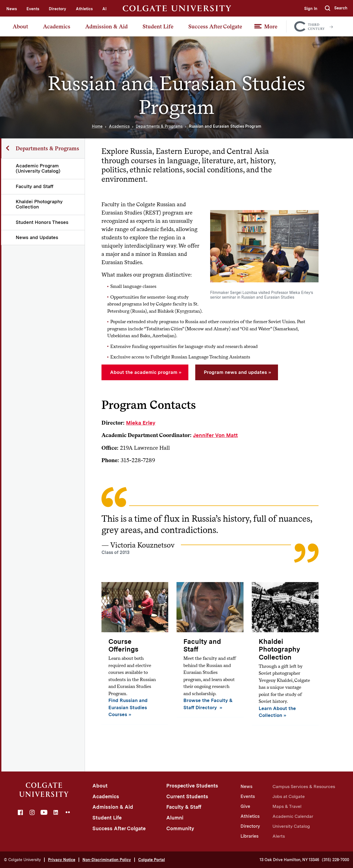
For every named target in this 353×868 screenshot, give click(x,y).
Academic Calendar (293, 816)
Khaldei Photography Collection (39, 204)
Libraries (249, 836)
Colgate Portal (152, 860)
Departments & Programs (159, 126)
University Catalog (291, 826)
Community (180, 828)
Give (245, 806)
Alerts (279, 836)
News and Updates (37, 237)
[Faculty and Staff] (210, 650)
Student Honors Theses (42, 222)
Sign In (311, 9)
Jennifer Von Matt (215, 435)
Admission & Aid (106, 26)
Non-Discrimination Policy (107, 860)
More (271, 26)
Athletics (84, 9)
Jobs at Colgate (289, 796)
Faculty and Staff (35, 186)
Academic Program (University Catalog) (38, 168)
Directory (58, 9)
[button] (336, 8)
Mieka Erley (141, 423)
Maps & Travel (287, 806)
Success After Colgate (215, 26)
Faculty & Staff (184, 807)
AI (104, 9)
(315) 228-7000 (335, 860)
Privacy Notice (62, 860)
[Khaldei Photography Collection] (285, 654)
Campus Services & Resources (304, 787)
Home (97, 126)
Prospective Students (192, 786)
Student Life (158, 26)
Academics (57, 26)
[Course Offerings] (135, 654)
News (12, 9)
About (20, 26)
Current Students (187, 796)
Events (33, 9)
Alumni (175, 818)
